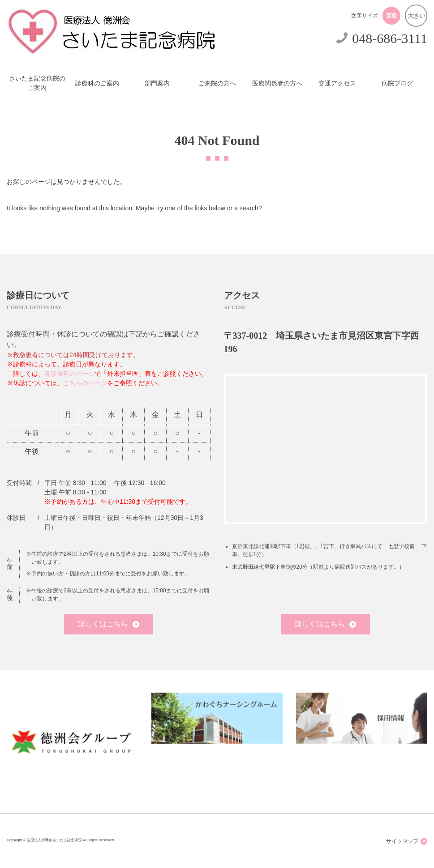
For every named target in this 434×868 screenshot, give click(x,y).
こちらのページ (85, 383)
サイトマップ (407, 841)
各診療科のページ (69, 374)
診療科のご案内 (97, 83)
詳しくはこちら (109, 624)
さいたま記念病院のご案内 (37, 83)
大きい (416, 16)
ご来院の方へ (217, 83)
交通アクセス (337, 83)
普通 (391, 16)
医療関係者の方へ (277, 83)
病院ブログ (397, 83)
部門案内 (157, 83)
